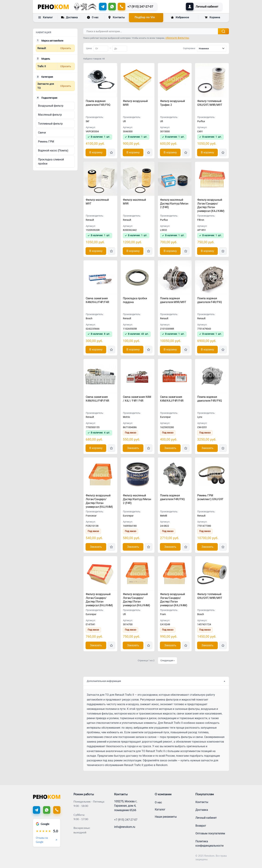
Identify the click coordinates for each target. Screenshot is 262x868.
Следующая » (167, 660)
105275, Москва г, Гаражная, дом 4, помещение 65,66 (126, 806)
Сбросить (66, 48)
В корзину (96, 152)
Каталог (45, 17)
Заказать (133, 448)
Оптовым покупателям (210, 833)
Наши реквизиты (166, 817)
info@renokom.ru (125, 827)
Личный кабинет (206, 818)
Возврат (201, 826)
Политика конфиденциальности (209, 844)
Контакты (116, 17)
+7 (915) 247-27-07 (126, 820)
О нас (93, 17)
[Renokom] (53, 7)
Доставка (69, 17)
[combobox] (212, 48)
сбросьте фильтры (177, 38)
